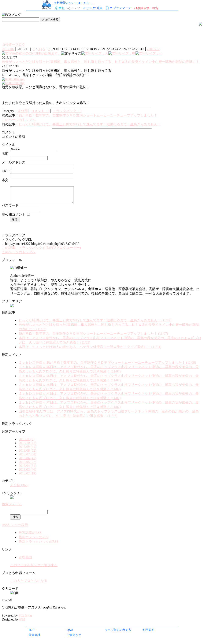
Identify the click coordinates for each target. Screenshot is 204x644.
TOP (31, 630)
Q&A (70, 630)
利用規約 (149, 630)
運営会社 (34, 635)
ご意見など (74, 635)
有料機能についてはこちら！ (73, 3)
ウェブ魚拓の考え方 (118, 630)
